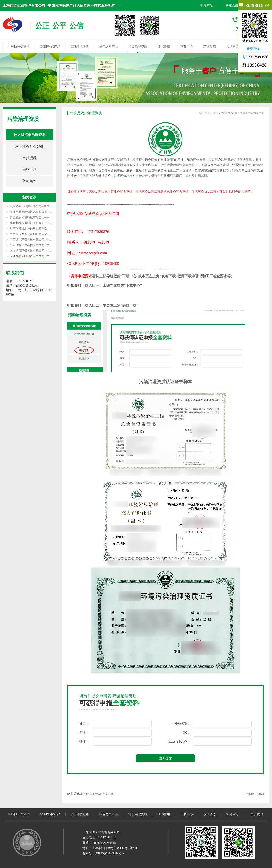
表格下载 (30, 169)
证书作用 (164, 47)
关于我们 (257, 814)
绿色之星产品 (109, 47)
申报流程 (30, 158)
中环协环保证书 (19, 47)
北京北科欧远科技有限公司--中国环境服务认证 (40, 223)
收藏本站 (207, 5)
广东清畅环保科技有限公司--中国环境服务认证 (40, 245)
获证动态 (210, 47)
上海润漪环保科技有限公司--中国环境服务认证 (40, 251)
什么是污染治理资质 (30, 135)
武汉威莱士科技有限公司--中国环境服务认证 (38, 206)
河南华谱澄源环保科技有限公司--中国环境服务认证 (43, 228)
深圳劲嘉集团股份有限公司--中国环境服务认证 (40, 256)
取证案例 (30, 181)
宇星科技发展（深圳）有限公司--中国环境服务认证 (43, 234)
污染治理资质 (138, 47)
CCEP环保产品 (50, 47)
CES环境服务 (80, 47)
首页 (216, 113)
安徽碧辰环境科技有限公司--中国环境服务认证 (40, 217)
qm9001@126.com (104, 843)
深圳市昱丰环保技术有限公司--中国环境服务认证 (41, 212)
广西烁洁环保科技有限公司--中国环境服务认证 (40, 240)
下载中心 (187, 47)
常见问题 (232, 47)
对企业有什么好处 (30, 146)
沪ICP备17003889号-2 (109, 853)
